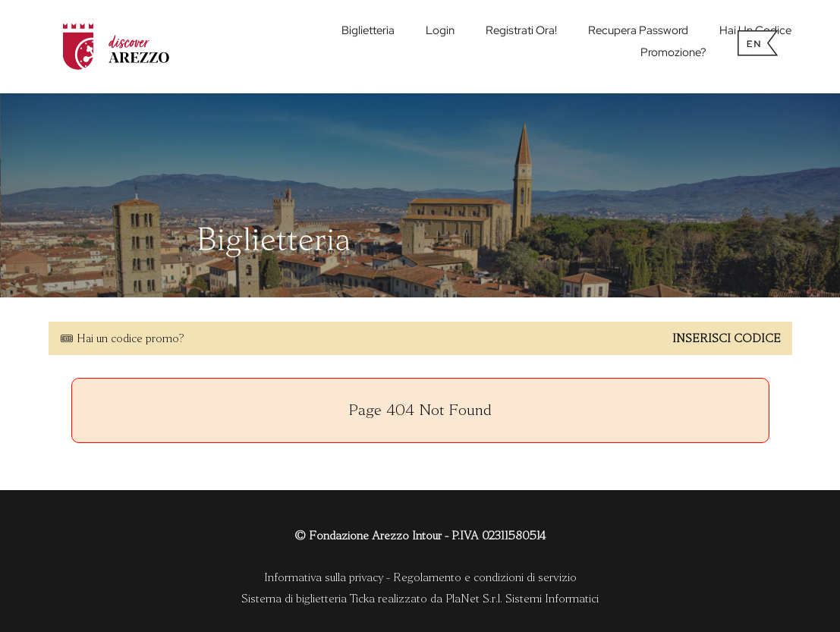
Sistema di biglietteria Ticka (308, 599)
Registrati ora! (521, 30)
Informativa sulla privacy (324, 577)
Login (440, 30)
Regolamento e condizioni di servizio (485, 577)
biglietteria (368, 30)
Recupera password (638, 30)
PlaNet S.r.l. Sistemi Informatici (522, 599)
